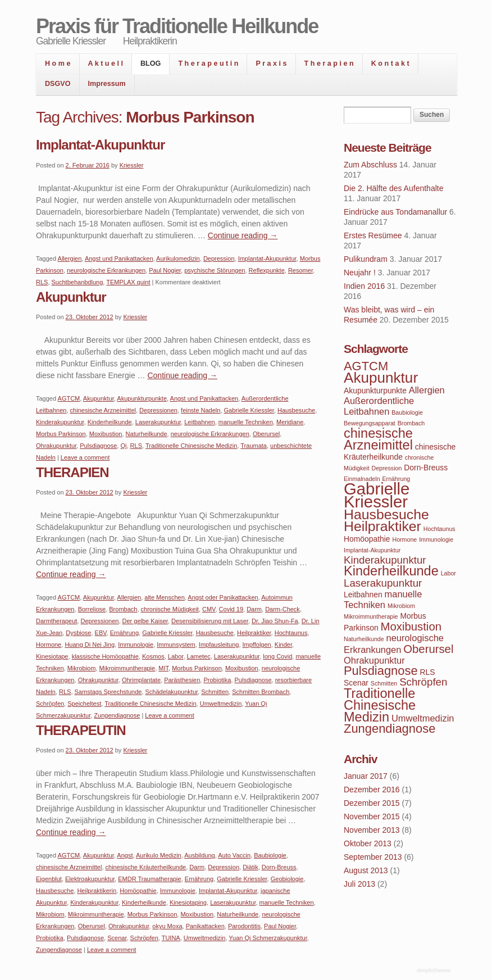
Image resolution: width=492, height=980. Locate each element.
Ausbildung (199, 855)
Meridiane (290, 422)
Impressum (107, 84)
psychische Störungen (215, 270)
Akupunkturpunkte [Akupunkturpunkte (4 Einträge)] (375, 391)
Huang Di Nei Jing (90, 645)
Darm (254, 609)
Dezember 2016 (372, 790)
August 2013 (366, 870)
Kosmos (153, 656)
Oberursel (266, 434)
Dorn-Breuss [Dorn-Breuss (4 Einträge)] (426, 468)
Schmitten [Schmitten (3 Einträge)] (384, 683)
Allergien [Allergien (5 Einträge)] (427, 390)
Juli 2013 (359, 884)
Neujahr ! (360, 273)
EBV (101, 633)
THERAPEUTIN (81, 730)
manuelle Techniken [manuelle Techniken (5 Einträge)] (383, 599)
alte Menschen (165, 597)
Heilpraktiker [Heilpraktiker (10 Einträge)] (382, 526)
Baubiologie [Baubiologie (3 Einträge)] (407, 412)
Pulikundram (366, 259)
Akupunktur (71, 297)
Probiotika (217, 680)
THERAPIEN (72, 472)
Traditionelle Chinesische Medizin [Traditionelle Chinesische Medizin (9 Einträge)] (380, 705)
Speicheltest (84, 704)
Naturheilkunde (147, 434)
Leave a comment (85, 457)
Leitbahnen (199, 422)
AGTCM (69, 398)
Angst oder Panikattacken (223, 597)
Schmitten (215, 692)
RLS (42, 282)
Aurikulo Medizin (159, 855)
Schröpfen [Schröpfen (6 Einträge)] (423, 682)
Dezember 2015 (372, 803)
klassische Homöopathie (105, 656)
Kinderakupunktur (60, 422)
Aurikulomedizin (178, 258)
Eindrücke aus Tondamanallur (395, 212)
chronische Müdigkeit (170, 609)
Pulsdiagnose (98, 446)
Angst (125, 855)
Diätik (250, 867)
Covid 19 (231, 609)
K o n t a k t (390, 63)
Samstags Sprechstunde (108, 692)
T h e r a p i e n (329, 63)
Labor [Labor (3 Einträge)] (448, 573)
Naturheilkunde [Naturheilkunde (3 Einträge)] (364, 639)
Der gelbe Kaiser (145, 621)
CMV (209, 609)
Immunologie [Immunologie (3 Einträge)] (436, 539)
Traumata (254, 446)
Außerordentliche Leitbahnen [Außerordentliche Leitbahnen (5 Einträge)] (379, 406)
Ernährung (124, 633)
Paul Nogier (165, 270)
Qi (123, 446)
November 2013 (372, 830)
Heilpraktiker (254, 633)
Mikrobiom (82, 668)
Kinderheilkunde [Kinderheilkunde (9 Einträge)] (391, 571)
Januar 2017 (366, 776)
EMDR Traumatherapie (150, 879)
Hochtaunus (291, 633)
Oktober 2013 (368, 843)
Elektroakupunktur (90, 879)
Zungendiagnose (117, 715)
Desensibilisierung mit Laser (210, 621)
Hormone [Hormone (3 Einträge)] (404, 539)
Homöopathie (138, 891)
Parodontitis (244, 926)
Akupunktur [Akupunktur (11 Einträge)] (381, 378)
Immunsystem (176, 645)
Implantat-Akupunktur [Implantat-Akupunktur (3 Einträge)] (372, 550)
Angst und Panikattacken (119, 258)
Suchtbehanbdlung (78, 282)
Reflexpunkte (267, 270)
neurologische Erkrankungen (106, 270)
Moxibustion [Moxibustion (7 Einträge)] (411, 627)
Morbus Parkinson (61, 434)
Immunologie (136, 645)
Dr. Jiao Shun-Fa (275, 621)
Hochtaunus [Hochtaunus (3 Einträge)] (439, 529)
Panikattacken (205, 926)
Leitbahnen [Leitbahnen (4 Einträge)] (363, 595)
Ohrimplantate (141, 680)
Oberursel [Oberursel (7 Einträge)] (428, 649)
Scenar (117, 938)
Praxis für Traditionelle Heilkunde (177, 26)
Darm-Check (283, 609)
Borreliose (92, 609)
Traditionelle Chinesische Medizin (191, 446)
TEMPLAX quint (128, 282)
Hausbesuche (296, 410)
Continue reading (243, 235)
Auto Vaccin (234, 855)
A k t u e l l (106, 63)
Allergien (70, 258)
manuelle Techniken (246, 422)
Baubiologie (270, 855)
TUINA (171, 938)
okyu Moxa (167, 926)
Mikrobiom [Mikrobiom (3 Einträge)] (401, 606)
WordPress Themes (435, 971)
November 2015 (372, 816)
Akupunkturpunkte (142, 398)
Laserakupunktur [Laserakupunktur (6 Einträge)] (383, 583)
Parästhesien (182, 680)
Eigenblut (49, 879)
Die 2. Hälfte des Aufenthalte (393, 188)
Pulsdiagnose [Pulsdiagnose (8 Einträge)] (381, 671)
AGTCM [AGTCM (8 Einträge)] (366, 366)
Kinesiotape (52, 656)
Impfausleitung (219, 645)
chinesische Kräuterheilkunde (146, 867)
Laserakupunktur (158, 422)
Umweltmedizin (221, 704)
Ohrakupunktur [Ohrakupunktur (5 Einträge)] (374, 660)
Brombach (123, 609)
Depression (219, 258)
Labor (176, 656)
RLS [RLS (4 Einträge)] (428, 672)
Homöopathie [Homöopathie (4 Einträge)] (367, 539)
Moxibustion (106, 434)
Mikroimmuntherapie (127, 668)
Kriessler (132, 165)
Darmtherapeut (56, 621)
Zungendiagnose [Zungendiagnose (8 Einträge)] (389, 729)
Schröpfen (50, 704)
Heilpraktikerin (97, 891)
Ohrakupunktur (56, 446)
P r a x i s (271, 63)
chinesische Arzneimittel (103, 410)
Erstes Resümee (373, 235)
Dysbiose (78, 633)
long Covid (277, 656)
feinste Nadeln (201, 410)
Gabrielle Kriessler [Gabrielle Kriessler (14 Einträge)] (377, 495)
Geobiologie (287, 879)
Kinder (283, 645)
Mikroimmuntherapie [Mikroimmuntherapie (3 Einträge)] (371, 616)
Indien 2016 (364, 286)
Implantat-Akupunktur (100, 145)
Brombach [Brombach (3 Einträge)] (411, 423)
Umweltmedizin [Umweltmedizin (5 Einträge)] (423, 718)
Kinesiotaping (188, 902)
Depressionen (158, 410)
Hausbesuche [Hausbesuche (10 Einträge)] (386, 514)
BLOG (151, 63)
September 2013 (373, 857)
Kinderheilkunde (110, 422)
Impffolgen (257, 645)
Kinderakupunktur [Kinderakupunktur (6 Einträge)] (385, 560)
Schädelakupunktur (172, 692)
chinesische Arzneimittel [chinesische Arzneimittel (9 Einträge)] (378, 439)
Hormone (49, 645)
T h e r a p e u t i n (208, 63)
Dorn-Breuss (279, 867)
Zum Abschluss (370, 165)
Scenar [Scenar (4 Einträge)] (356, 683)
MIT (163, 668)
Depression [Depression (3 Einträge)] (387, 468)
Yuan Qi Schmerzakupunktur (268, 938)
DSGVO (58, 84)
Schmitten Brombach (261, 692)
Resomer (300, 270)
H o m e (58, 63)
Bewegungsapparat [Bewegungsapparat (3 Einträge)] (370, 423)
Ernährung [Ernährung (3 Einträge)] (396, 479)
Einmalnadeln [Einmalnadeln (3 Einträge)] (362, 479)
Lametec (199, 656)
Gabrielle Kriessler (249, 410)
